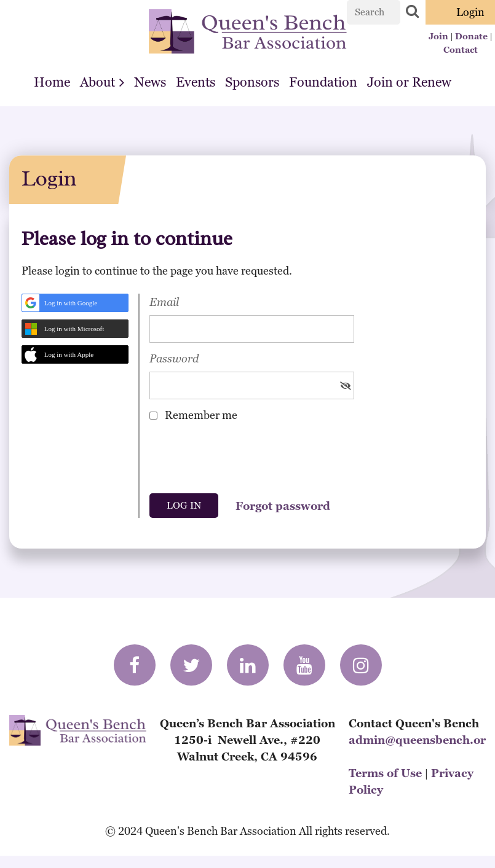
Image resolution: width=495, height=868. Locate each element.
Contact (461, 50)
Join (438, 36)
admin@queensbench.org (420, 740)
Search (412, 11)
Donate (471, 36)
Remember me (201, 415)
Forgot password (283, 506)
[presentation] (243, 462)
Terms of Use (385, 773)
